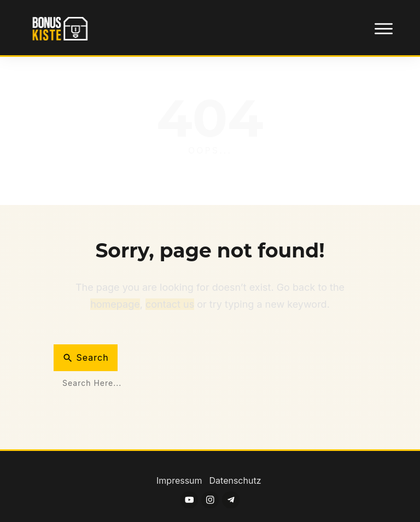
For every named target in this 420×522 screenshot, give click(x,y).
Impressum (180, 480)
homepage (115, 304)
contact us (170, 304)
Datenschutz (235, 480)
